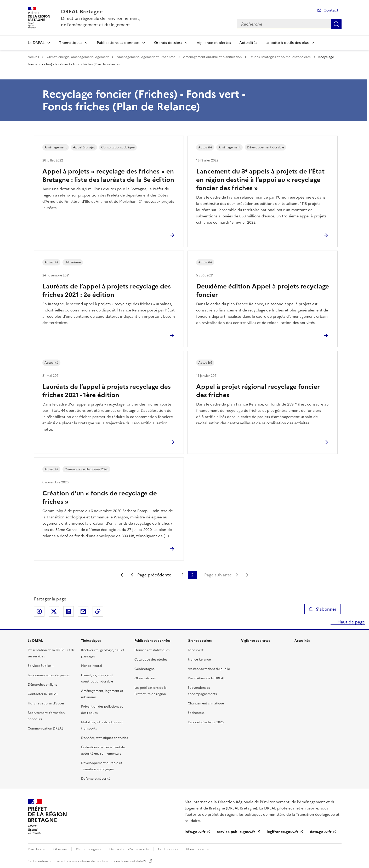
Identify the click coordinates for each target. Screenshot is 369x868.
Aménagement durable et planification (212, 57)
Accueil (33, 57)
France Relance (199, 659)
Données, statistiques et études (104, 738)
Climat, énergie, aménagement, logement (78, 57)
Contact (331, 10)
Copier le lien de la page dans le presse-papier (98, 611)
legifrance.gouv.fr (283, 832)
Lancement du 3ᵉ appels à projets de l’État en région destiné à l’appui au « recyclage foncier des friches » (260, 180)
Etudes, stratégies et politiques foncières (280, 57)
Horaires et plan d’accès (46, 703)
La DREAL (36, 43)
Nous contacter (198, 849)
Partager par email (83, 611)
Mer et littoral (92, 666)
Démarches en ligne (42, 685)
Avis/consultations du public (209, 669)
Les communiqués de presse (49, 675)
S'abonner (322, 609)
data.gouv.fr (321, 832)
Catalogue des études (151, 659)
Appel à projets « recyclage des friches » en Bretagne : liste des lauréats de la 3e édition (108, 176)
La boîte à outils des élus (287, 43)
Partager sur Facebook (39, 611)
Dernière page (248, 575)
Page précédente (154, 575)
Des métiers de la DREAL (206, 678)
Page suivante (218, 575)
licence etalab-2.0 (134, 861)
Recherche (336, 24)
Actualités (248, 43)
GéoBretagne (144, 669)
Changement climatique (206, 703)
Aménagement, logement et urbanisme (146, 57)
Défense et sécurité (96, 779)
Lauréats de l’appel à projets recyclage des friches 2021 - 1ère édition (107, 391)
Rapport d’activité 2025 (206, 722)
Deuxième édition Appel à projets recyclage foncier (263, 291)
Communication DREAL (46, 728)
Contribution (168, 849)
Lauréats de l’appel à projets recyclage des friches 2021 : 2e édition (107, 291)
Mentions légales (88, 849)
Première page (121, 575)
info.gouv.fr (195, 832)
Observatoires (145, 678)
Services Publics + (41, 666)
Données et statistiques (152, 650)
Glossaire (60, 849)
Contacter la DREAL (43, 694)
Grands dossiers (168, 43)
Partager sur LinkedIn (69, 611)
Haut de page (351, 622)
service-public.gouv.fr (236, 832)
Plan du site (36, 849)
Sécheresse (196, 713)
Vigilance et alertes (214, 43)
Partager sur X (54, 611)
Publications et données (118, 43)
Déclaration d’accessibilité (129, 849)
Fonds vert (196, 650)
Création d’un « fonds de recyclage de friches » (100, 497)
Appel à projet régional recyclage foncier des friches (258, 391)
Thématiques (71, 43)
